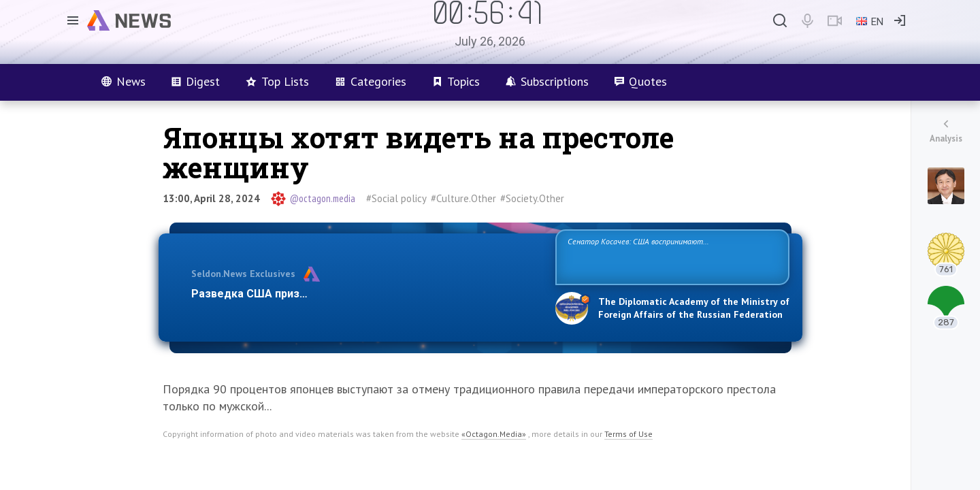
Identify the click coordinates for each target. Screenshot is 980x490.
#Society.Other (532, 198)
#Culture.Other (463, 198)
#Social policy (396, 198)
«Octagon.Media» (494, 434)
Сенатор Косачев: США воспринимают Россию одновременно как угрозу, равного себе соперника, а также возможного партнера (670, 256)
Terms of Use (628, 434)
